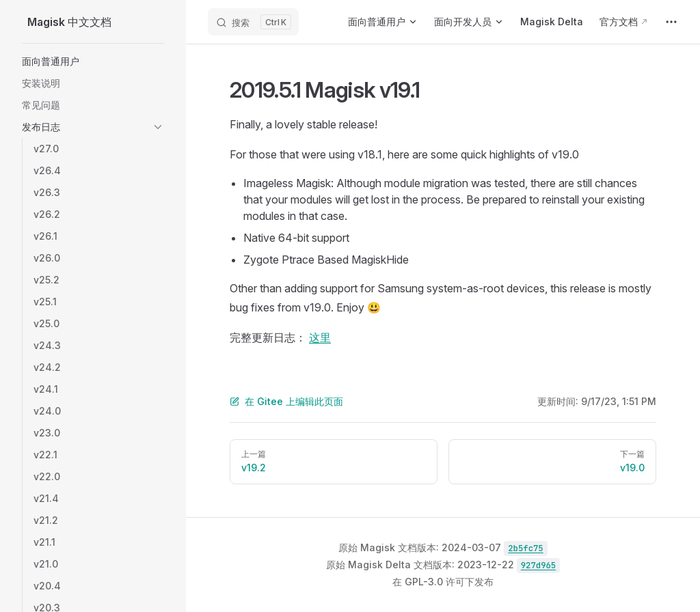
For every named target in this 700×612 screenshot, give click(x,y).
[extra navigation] (671, 22)
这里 (320, 337)
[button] (93, 61)
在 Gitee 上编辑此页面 (286, 401)
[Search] (253, 22)
